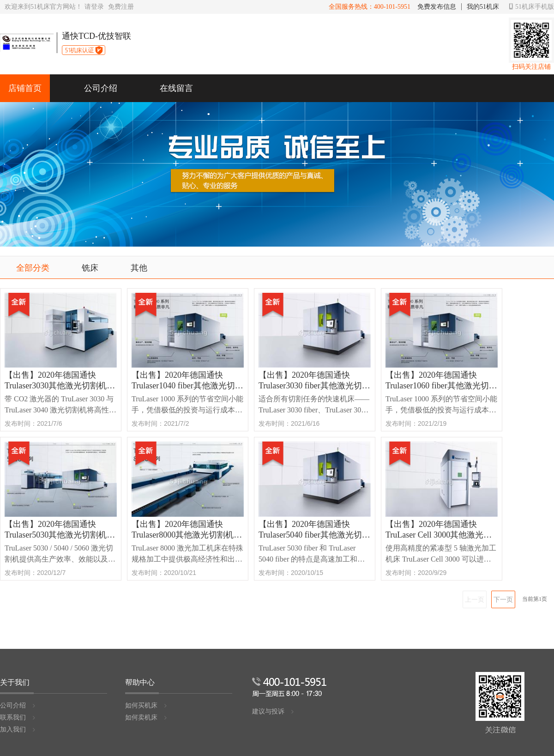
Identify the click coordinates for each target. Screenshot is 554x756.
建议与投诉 (273, 711)
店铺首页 (25, 88)
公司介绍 (101, 88)
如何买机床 (146, 705)
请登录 (94, 7)
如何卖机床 (146, 717)
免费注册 (121, 7)
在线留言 (176, 88)
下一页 (503, 599)
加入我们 (18, 729)
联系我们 (18, 717)
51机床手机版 (532, 7)
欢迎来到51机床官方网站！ (43, 7)
